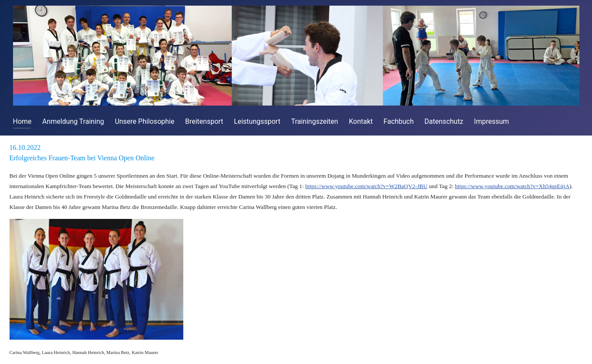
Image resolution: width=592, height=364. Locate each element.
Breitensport (204, 121)
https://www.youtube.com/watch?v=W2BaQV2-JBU (366, 186)
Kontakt (361, 121)
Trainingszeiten (314, 121)
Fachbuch (399, 121)
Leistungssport (257, 121)
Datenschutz (444, 121)
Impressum (491, 121)
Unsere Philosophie (144, 121)
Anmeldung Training (73, 121)
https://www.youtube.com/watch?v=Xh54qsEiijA (512, 186)
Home (22, 121)
